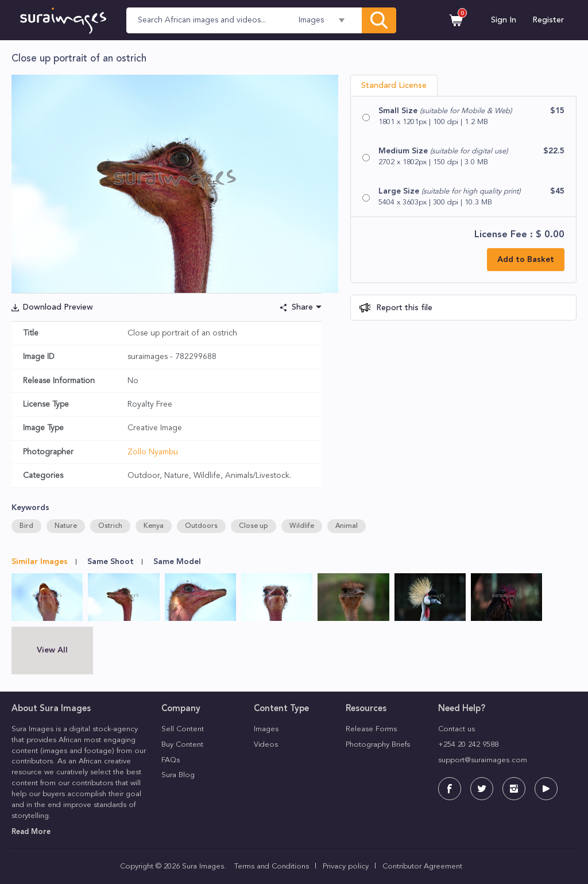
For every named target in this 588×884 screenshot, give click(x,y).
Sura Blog (178, 775)
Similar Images (40, 562)
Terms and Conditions (272, 866)
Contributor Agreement (422, 866)
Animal (347, 526)
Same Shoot (111, 562)
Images (266, 729)
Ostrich (110, 526)
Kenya (154, 526)
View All (52, 650)
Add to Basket (526, 260)
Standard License (394, 86)
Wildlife (302, 526)
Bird (26, 526)
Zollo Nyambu (153, 452)
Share (302, 307)
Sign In (504, 20)
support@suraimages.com (483, 760)
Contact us (457, 729)
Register (548, 20)
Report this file (403, 308)
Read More (31, 832)
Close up (254, 526)
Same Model (177, 562)
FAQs (171, 760)
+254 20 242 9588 (468, 745)
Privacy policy (346, 866)
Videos (266, 745)
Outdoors (201, 526)
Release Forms (371, 729)
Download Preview (58, 307)
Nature (66, 526)
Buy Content (182, 745)
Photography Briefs (378, 745)
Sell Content (183, 729)
